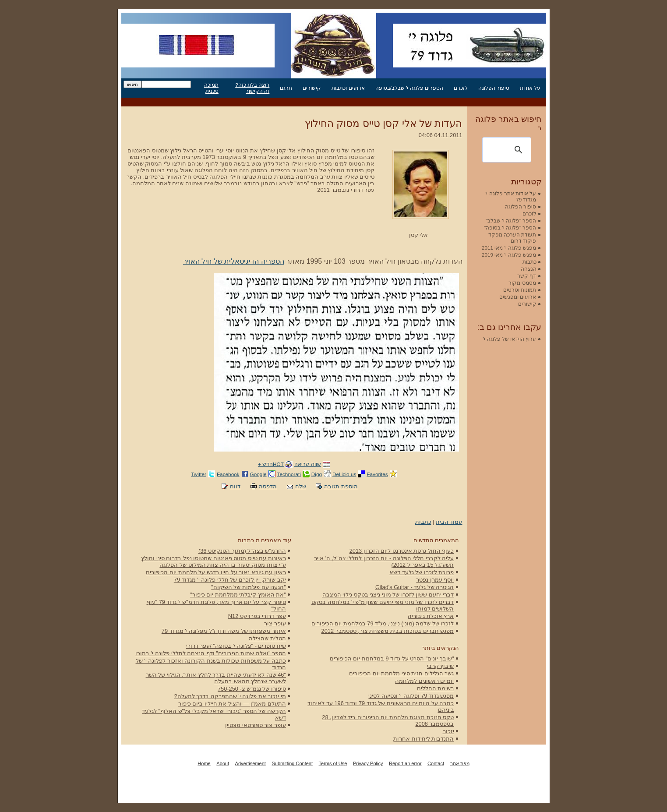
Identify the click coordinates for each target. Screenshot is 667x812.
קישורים (312, 88)
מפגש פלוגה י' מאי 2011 (509, 248)
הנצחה (529, 269)
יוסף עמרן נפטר (435, 580)
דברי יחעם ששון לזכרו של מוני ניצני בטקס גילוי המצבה (388, 595)
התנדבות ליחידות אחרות (423, 739)
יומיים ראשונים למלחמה (424, 681)
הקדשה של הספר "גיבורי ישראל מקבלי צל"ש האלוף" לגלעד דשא (214, 714)
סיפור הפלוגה (494, 88)
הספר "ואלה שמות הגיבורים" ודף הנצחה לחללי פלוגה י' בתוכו (211, 653)
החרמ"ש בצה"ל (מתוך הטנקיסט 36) (242, 551)
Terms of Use (333, 763)
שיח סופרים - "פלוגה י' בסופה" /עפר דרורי (236, 646)
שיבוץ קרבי (441, 666)
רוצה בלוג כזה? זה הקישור (252, 88)
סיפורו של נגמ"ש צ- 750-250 (252, 689)
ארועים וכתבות (348, 88)
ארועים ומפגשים (518, 297)
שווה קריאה (308, 464)
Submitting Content (292, 763)
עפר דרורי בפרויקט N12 (257, 616)
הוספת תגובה (341, 486)
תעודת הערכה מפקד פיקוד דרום (512, 238)
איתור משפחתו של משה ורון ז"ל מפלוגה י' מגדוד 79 (224, 631)
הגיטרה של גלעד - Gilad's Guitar (415, 587)
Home (204, 763)
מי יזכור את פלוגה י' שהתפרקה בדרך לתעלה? (230, 696)
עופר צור (275, 623)
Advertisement (251, 763)
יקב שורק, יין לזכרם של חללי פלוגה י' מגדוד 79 (230, 580)
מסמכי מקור (522, 283)
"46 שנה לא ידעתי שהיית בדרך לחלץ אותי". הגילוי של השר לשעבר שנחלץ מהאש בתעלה (216, 678)
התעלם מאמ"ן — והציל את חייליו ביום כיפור (232, 704)
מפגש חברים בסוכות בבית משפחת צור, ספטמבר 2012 (388, 631)
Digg (317, 474)
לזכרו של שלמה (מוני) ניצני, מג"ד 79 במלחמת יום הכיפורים (383, 623)
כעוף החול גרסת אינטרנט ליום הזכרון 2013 (402, 551)
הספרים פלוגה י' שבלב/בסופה (409, 88)
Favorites (377, 474)
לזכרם (461, 88)
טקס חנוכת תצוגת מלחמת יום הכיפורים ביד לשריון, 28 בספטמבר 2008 (388, 720)
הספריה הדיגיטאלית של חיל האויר (234, 261)
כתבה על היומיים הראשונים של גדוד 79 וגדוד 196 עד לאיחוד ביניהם (381, 706)
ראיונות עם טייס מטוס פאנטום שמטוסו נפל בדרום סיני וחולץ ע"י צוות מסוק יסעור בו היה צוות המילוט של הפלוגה (214, 561)
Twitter (199, 474)
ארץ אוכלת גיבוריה (431, 616)
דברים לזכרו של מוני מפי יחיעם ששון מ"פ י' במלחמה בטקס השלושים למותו (383, 605)
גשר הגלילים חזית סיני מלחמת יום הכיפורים (401, 673)
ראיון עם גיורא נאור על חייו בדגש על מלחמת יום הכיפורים (216, 572)
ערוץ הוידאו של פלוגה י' (510, 339)
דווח (235, 486)
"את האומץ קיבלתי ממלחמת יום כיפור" (238, 595)
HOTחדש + (271, 464)
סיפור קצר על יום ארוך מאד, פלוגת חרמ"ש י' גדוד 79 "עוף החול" (216, 605)
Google (258, 474)
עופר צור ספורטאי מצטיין (256, 725)
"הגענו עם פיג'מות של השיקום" (249, 587)
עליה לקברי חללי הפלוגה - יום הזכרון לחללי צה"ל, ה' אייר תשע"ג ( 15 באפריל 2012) (384, 561)
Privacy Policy (368, 763)
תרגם (286, 88)
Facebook (228, 474)
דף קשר (527, 276)
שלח (301, 486)
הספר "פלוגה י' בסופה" (510, 228)
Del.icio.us (344, 474)
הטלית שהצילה (267, 638)
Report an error (405, 763)
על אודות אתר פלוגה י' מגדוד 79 (511, 196)
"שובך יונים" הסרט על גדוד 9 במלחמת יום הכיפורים (392, 658)
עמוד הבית (449, 522)
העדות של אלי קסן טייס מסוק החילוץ (383, 124)
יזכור (448, 731)
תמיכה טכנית (211, 88)
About (223, 763)
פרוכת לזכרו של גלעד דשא (422, 572)
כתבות (423, 522)
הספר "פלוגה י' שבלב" (511, 221)
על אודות (530, 88)
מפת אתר (460, 763)
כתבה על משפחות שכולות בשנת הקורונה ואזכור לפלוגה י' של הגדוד (211, 664)
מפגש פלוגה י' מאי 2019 (509, 255)
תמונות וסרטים (520, 290)
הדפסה (268, 486)
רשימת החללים (436, 688)
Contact (436, 763)
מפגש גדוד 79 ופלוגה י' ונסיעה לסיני (411, 696)
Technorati (289, 474)
